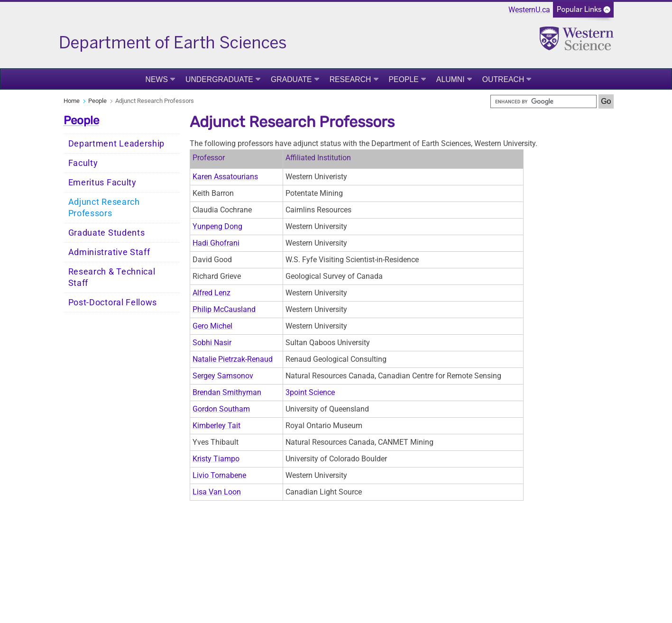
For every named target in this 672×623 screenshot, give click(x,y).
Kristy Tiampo (216, 459)
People (404, 79)
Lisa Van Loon (217, 492)
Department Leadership (117, 144)
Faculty (83, 163)
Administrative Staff (109, 252)
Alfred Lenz (212, 293)
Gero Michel (212, 326)
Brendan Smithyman (227, 392)
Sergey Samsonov (223, 376)
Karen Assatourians (225, 177)
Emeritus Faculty (102, 183)
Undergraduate (219, 79)
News (157, 79)
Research (350, 79)
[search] (543, 101)
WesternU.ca (529, 10)
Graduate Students (107, 233)
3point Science (310, 392)
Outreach (503, 79)
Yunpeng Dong (217, 226)
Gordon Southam (221, 409)
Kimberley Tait (216, 426)
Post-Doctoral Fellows (113, 302)
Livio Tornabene (219, 475)
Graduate (291, 79)
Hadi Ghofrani (216, 243)
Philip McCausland (224, 309)
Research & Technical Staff (112, 277)
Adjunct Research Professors (104, 208)
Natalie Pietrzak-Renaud (233, 359)
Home (72, 101)
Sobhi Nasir (212, 343)
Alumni (451, 79)
